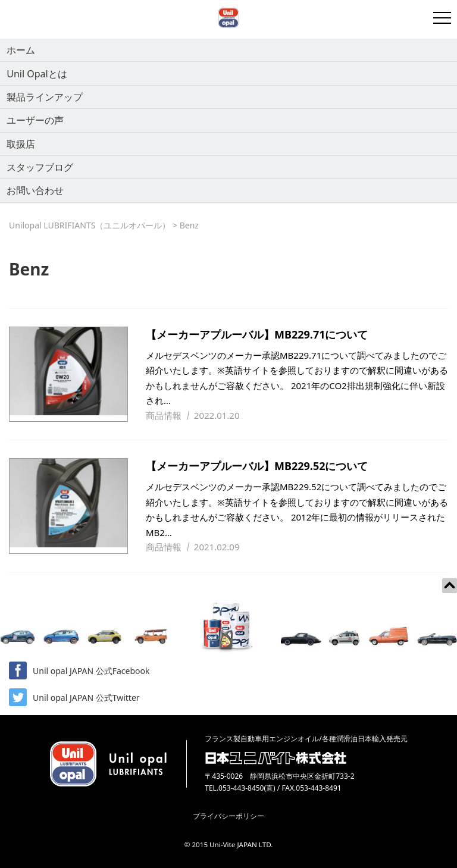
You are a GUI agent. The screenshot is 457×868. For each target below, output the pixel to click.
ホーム (21, 50)
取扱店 (21, 144)
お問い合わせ (35, 190)
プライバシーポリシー (228, 816)
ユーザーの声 (35, 120)
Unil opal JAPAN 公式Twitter (74, 697)
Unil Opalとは (37, 74)
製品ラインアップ (45, 97)
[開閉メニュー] (442, 18)
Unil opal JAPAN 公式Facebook (79, 670)
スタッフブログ (40, 167)
